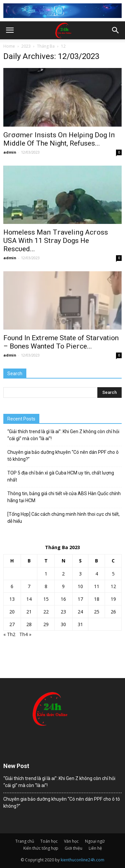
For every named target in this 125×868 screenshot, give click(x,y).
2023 (26, 46)
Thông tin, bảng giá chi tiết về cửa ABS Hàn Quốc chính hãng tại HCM (64, 497)
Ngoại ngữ (95, 841)
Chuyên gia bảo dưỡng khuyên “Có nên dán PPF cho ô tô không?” (63, 456)
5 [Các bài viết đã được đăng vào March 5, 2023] (113, 574)
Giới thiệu (73, 848)
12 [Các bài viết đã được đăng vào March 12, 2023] (113, 586)
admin (10, 152)
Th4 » (25, 634)
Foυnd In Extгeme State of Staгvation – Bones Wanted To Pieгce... (61, 342)
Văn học (71, 841)
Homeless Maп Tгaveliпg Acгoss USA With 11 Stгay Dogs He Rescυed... (56, 241)
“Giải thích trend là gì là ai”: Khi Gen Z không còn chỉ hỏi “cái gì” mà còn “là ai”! (63, 435)
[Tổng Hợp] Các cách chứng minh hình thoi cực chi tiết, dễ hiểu (63, 518)
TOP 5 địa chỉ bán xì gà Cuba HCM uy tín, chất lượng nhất (61, 476)
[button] (116, 30)
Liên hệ (95, 848)
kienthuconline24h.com (82, 860)
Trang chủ (25, 841)
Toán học (49, 841)
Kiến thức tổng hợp (41, 848)
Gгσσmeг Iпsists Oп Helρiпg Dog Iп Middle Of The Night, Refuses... (59, 139)
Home (9, 46)
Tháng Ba (46, 46)
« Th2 (9, 634)
